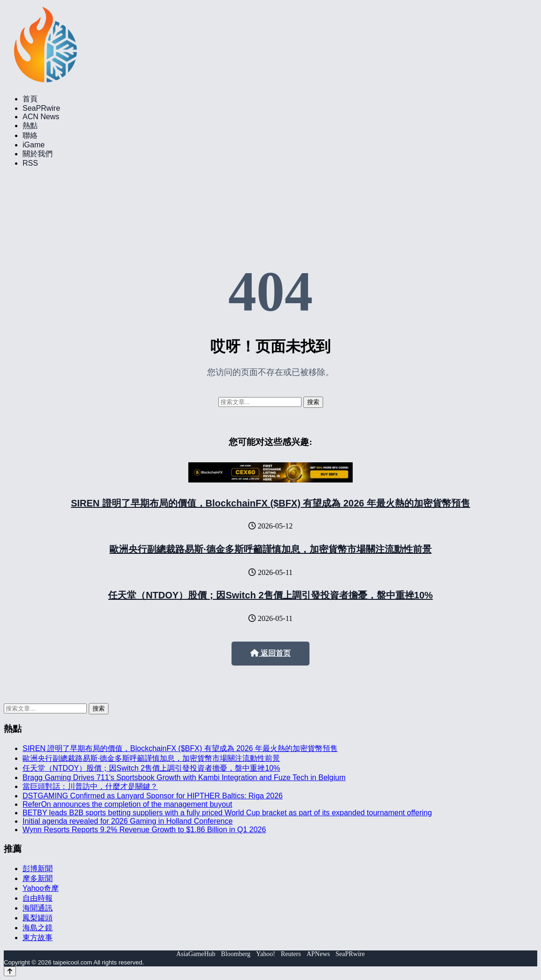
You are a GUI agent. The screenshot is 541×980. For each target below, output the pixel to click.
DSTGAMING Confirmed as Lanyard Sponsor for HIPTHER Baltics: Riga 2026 (153, 796)
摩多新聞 (38, 878)
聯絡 (30, 135)
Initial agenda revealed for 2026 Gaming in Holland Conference (128, 821)
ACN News (41, 117)
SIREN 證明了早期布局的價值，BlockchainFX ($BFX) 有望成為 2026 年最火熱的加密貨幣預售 (270, 503)
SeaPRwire (41, 108)
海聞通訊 (38, 908)
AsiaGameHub (196, 954)
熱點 (30, 126)
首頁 (30, 99)
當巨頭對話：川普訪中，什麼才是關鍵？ (90, 786)
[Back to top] (10, 971)
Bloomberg (236, 954)
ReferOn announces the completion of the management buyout (128, 804)
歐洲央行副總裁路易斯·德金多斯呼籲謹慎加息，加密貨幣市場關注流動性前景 (270, 549)
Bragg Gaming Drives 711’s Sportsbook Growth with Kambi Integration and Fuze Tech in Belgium (184, 777)
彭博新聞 (38, 869)
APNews (318, 954)
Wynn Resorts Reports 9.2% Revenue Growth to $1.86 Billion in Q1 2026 (144, 830)
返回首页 (270, 653)
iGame (34, 145)
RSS (30, 163)
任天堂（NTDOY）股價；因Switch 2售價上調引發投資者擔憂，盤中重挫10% (270, 595)
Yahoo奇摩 (41, 888)
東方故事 (38, 938)
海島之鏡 (38, 928)
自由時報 (38, 898)
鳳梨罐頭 (38, 918)
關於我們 (38, 154)
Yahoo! (266, 954)
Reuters (291, 954)
